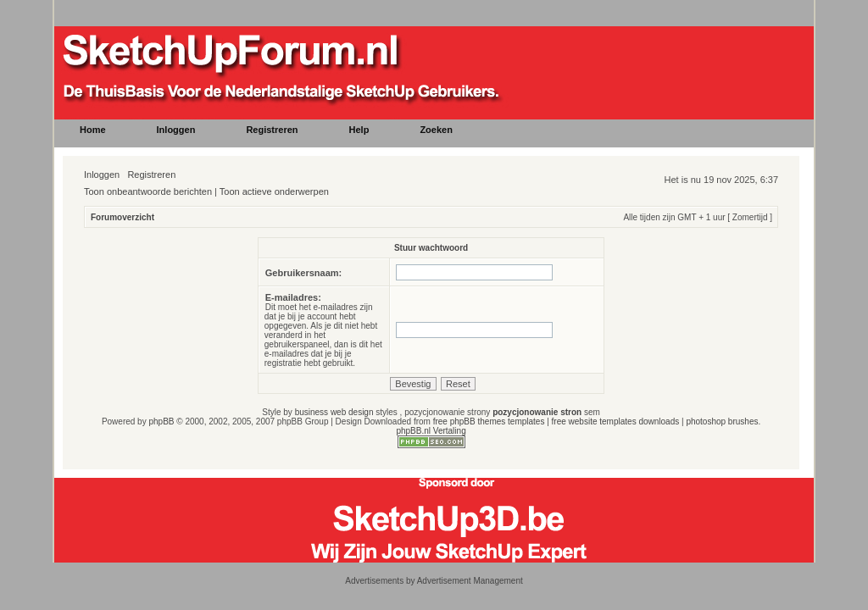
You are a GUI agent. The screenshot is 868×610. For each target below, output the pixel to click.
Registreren (151, 175)
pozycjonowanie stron (537, 412)
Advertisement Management (470, 581)
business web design (334, 412)
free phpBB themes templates (489, 421)
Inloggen (102, 175)
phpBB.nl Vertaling (431, 431)
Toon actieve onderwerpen (274, 191)
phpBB (161, 421)
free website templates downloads (616, 421)
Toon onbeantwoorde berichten (148, 191)
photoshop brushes (722, 421)
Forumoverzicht (122, 217)
